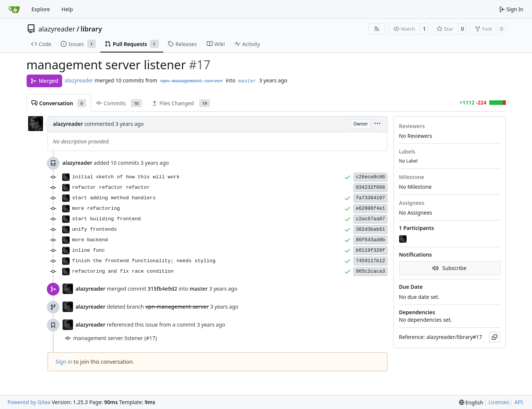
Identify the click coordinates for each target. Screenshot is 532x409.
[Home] (14, 9)
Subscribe (449, 268)
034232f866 (370, 187)
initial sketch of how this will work (126, 177)
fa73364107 (370, 198)
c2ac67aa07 (370, 219)
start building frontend (107, 219)
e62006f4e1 (370, 208)
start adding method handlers (114, 198)
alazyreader (57, 29)
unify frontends (95, 229)
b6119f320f (370, 250)
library (91, 29)
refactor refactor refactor (111, 187)
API (519, 402)
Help (67, 9)
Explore (41, 9)
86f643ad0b (370, 240)
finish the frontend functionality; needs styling (144, 261)
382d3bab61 (370, 229)
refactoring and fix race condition (123, 271)
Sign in (64, 362)
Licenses (499, 402)
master (247, 81)
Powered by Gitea (29, 402)
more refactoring (96, 208)
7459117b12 (370, 261)
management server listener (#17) (115, 338)
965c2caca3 (370, 271)
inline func (89, 250)
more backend (90, 240)
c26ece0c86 (370, 177)
